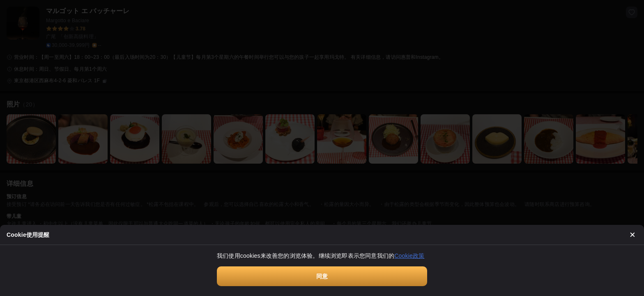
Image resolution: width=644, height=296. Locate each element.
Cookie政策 (409, 256)
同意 (322, 276)
